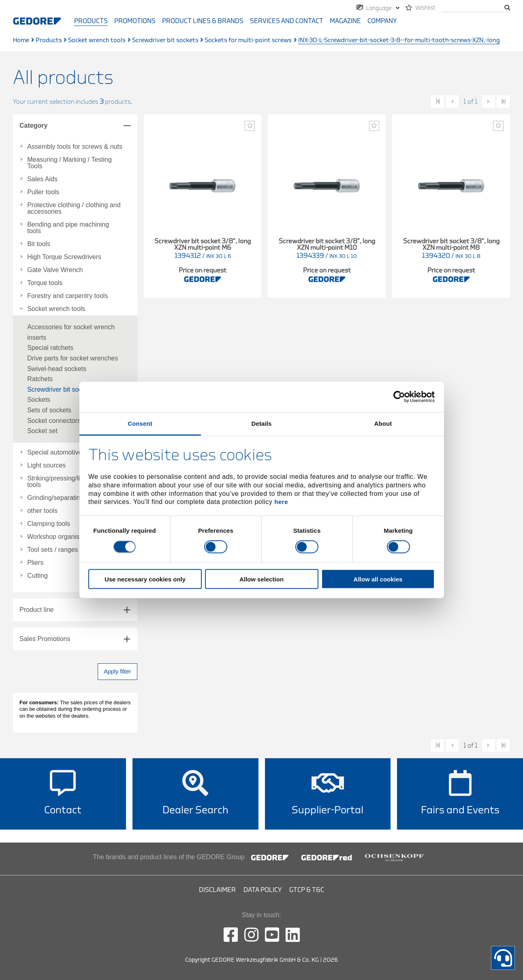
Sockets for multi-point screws (248, 40)
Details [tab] (262, 423)
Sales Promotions (45, 639)
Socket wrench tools (97, 40)
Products (91, 21)
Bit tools (39, 244)
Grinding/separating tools (63, 498)
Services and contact (287, 21)
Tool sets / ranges (52, 550)
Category (33, 125)
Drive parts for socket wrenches (73, 358)
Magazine (345, 21)
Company (382, 21)
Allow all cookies (378, 579)
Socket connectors (54, 421)
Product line (37, 610)
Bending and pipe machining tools (68, 228)
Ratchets (40, 379)
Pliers (35, 563)
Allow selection (261, 579)
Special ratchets (50, 348)
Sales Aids (42, 179)
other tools (42, 511)
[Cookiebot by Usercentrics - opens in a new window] (399, 397)
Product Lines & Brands (203, 21)
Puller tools (43, 192)
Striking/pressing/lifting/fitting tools (68, 482)
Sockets (39, 400)
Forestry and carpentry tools (67, 296)
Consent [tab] (140, 423)
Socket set (42, 431)
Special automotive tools (62, 452)
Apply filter (117, 671)
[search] (472, 8)
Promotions (135, 21)
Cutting (37, 576)
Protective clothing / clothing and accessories (74, 208)
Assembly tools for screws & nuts (75, 147)
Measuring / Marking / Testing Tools (69, 163)
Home (21, 40)
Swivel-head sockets (57, 369)
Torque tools (45, 283)
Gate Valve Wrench (55, 270)
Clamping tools (49, 524)
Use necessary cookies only (145, 579)
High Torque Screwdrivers (64, 257)
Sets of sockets (49, 410)
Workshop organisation (60, 537)
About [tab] (383, 423)
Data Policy (263, 890)
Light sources (46, 465)
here (281, 502)
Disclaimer (217, 890)
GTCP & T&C (307, 890)
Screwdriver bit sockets (165, 40)
